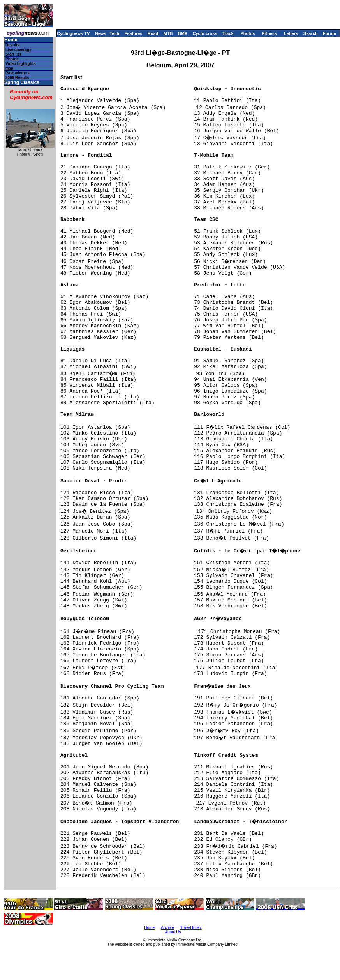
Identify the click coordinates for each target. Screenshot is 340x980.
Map (9, 68)
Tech (114, 33)
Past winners (18, 73)
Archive (167, 928)
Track (228, 33)
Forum (329, 33)
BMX (183, 33)
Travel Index (191, 928)
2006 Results (17, 78)
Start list (13, 54)
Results (12, 45)
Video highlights (21, 64)
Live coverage (18, 50)
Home (11, 40)
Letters (291, 33)
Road (153, 33)
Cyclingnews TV (73, 33)
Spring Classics (22, 83)
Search (311, 33)
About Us (173, 932)
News (101, 33)
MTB (168, 33)
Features (134, 33)
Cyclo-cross (205, 33)
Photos (248, 33)
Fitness (269, 33)
